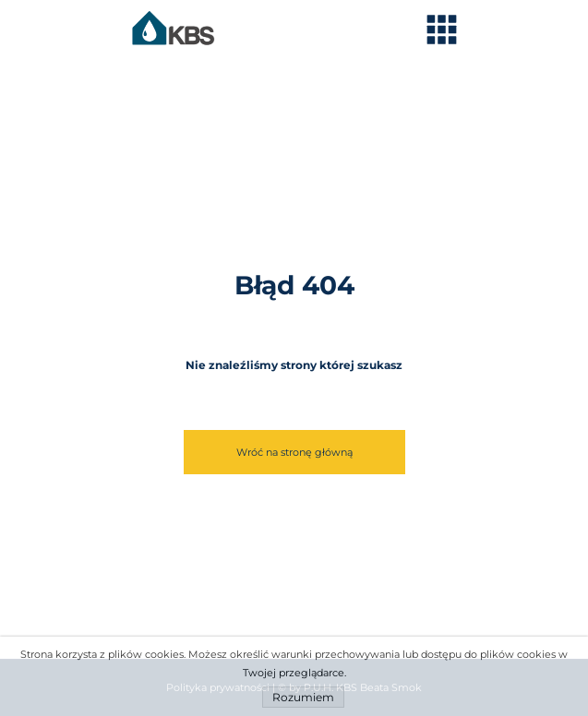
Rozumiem (303, 697)
